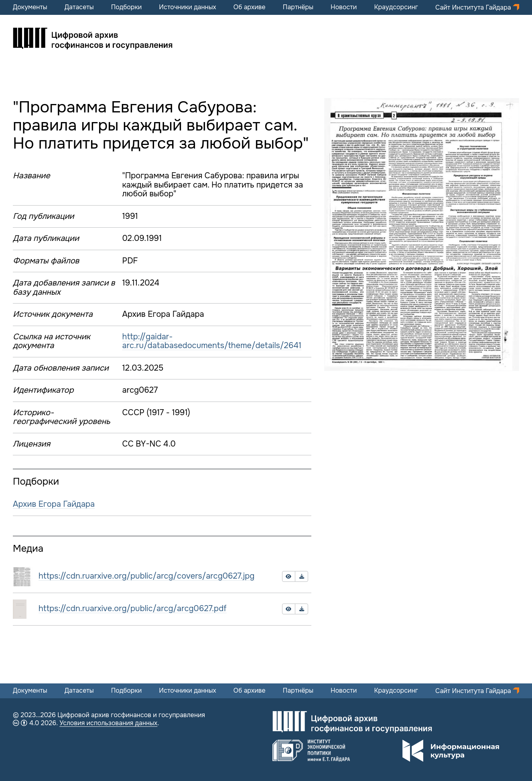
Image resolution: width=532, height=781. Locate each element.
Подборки (127, 7)
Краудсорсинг (396, 7)
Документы (30, 7)
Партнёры (298, 7)
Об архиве (250, 7)
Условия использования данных (108, 723)
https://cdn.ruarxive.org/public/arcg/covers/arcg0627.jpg (146, 576)
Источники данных (187, 7)
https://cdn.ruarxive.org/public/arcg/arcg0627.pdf (133, 609)
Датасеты (79, 7)
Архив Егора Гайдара (54, 504)
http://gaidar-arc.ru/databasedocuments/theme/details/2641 (212, 341)
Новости (344, 7)
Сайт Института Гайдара (474, 7)
